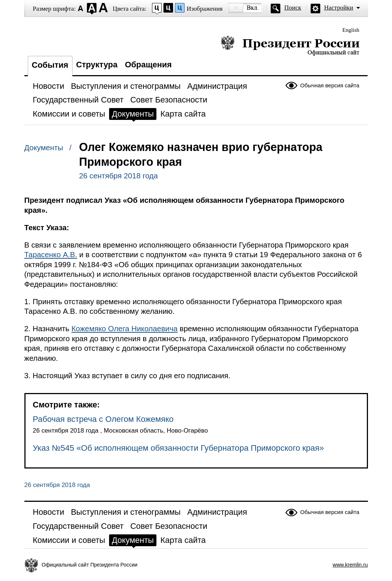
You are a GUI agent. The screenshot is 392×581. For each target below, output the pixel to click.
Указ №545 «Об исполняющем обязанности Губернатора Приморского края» (179, 448)
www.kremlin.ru (350, 565)
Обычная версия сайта (330, 85)
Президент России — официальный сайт (290, 45)
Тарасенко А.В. (51, 255)
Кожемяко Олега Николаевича (124, 329)
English (351, 30)
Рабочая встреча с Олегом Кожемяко (103, 419)
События (50, 65)
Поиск (293, 8)
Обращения (148, 65)
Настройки (339, 8)
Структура (97, 65)
